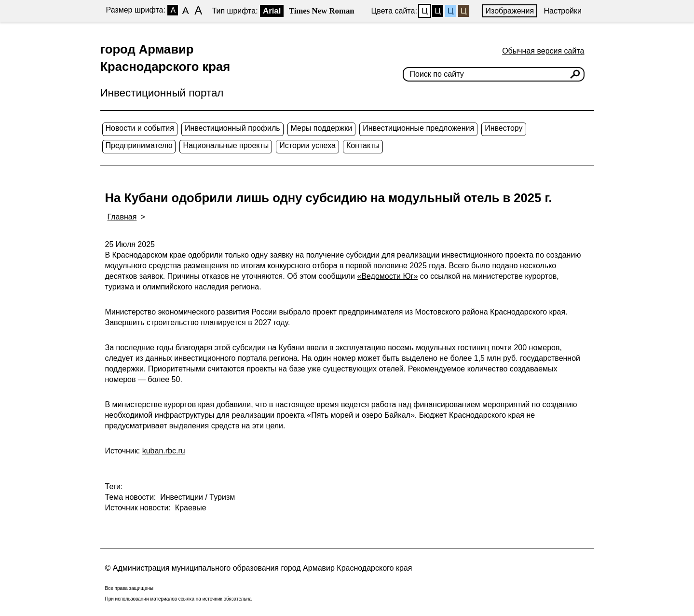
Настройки (563, 11)
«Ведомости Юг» (387, 276)
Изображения (510, 11)
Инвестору (503, 128)
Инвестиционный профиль (232, 128)
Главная (122, 217)
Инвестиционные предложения (418, 128)
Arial (272, 11)
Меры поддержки (322, 128)
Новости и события (140, 128)
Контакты (363, 145)
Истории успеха (307, 145)
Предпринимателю (139, 145)
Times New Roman (322, 11)
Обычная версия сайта (543, 51)
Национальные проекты (226, 145)
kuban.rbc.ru (164, 451)
